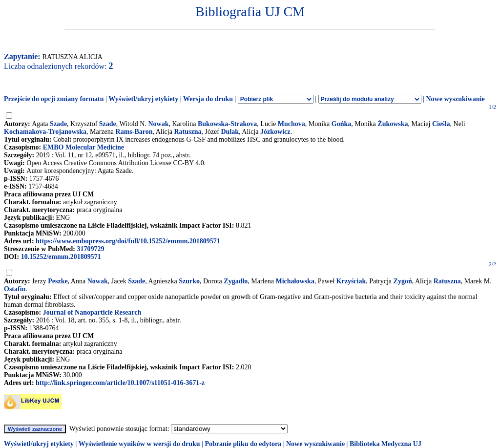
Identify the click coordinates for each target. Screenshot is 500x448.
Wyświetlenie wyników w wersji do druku (139, 444)
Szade (58, 124)
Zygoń (403, 281)
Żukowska (393, 124)
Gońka (341, 124)
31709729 (90, 249)
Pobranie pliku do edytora (243, 444)
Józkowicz (275, 132)
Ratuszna (187, 132)
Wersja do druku (208, 99)
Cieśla (441, 124)
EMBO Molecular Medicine (83, 147)
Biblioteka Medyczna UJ (385, 444)
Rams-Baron (134, 132)
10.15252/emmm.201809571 (61, 257)
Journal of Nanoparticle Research (92, 312)
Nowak (158, 124)
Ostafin (15, 289)
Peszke (58, 281)
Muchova (292, 124)
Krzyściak (351, 281)
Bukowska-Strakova (227, 124)
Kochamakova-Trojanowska (45, 132)
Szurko (189, 281)
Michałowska (295, 281)
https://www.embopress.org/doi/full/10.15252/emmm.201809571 (128, 241)
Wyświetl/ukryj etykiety (143, 99)
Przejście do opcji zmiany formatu (54, 99)
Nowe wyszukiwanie (455, 99)
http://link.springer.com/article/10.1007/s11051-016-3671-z (120, 383)
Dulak (230, 132)
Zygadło (236, 281)
